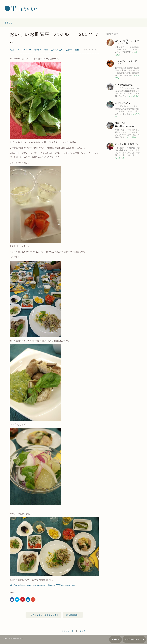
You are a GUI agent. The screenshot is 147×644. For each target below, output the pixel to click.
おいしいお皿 (57, 50)
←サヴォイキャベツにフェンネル (43, 615)
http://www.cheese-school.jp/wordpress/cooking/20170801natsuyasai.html (42, 585)
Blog (9, 23)
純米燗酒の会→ (73, 615)
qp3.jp (21, 638)
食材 (77, 50)
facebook (115, 639)
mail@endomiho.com (134, 639)
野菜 (12, 50)
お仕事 (69, 50)
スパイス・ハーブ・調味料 (29, 50)
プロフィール (67, 631)
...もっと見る (134, 96)
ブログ (83, 631)
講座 (46, 50)
